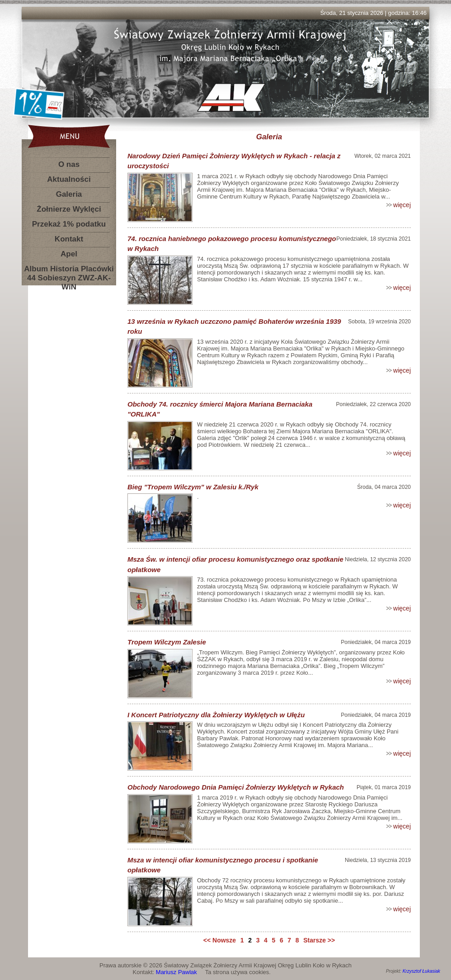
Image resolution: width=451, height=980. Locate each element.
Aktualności (69, 179)
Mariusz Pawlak (176, 972)
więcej (402, 205)
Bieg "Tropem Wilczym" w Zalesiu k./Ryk (193, 487)
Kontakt (69, 239)
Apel (69, 254)
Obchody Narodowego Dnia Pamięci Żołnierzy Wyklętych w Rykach (236, 787)
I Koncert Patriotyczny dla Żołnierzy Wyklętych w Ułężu (216, 715)
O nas (69, 164)
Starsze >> (319, 940)
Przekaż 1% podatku (69, 224)
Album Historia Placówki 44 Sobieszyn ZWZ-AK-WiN (69, 271)
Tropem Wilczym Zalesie (167, 642)
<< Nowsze (220, 940)
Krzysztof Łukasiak (421, 971)
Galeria (69, 194)
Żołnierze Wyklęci (69, 209)
